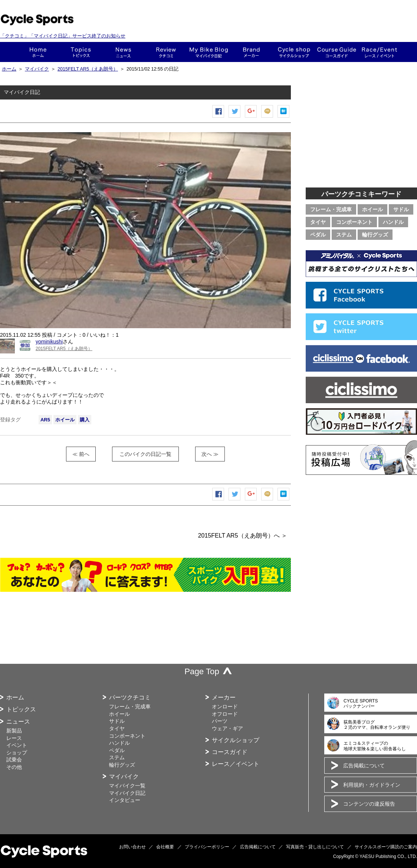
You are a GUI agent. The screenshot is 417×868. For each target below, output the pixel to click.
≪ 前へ (81, 454)
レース (14, 738)
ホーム (38, 52)
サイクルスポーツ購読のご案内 (386, 847)
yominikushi (49, 342)
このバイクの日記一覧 (145, 454)
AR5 (45, 420)
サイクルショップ (236, 740)
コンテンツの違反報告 (369, 804)
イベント (17, 745)
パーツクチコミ (130, 697)
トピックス (81, 52)
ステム (344, 235)
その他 (14, 767)
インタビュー (125, 800)
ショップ (294, 52)
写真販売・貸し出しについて (315, 847)
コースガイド (337, 52)
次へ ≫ (210, 454)
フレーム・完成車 (331, 209)
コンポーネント (354, 222)
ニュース (123, 52)
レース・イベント (379, 52)
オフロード (225, 714)
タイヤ (318, 222)
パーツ (220, 721)
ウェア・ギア (227, 728)
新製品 (14, 731)
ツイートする (235, 118)
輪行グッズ (375, 235)
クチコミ (166, 52)
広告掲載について (364, 766)
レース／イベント (236, 764)
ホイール (65, 420)
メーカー (251, 52)
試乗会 (14, 760)
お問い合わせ (132, 847)
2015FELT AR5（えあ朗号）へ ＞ (243, 536)
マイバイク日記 (127, 793)
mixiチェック (267, 118)
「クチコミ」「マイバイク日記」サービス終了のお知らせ (63, 36)
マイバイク (37, 69)
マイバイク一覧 (127, 786)
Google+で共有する (251, 118)
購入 (85, 420)
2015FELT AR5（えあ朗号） (88, 69)
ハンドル (393, 222)
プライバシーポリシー (207, 847)
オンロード (225, 707)
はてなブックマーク (284, 118)
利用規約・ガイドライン (372, 785)
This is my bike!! (209, 52)
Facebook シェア (219, 118)
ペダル (318, 235)
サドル (401, 209)
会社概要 (165, 847)
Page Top (202, 671)
